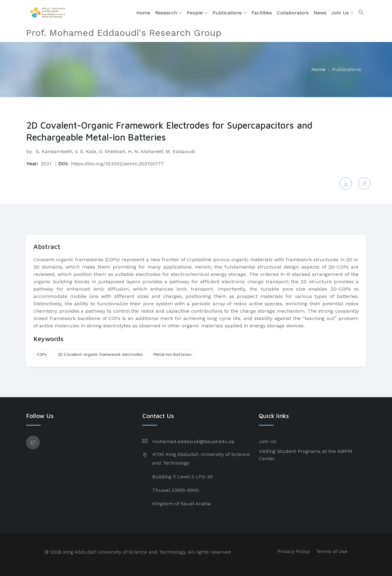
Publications (230, 13)
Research (169, 13)
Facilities (262, 13)
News (320, 13)
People (197, 13)
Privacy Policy (294, 551)
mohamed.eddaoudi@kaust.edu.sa (193, 441)
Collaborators (293, 13)
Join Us (343, 13)
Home (143, 13)
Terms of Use (332, 551)
